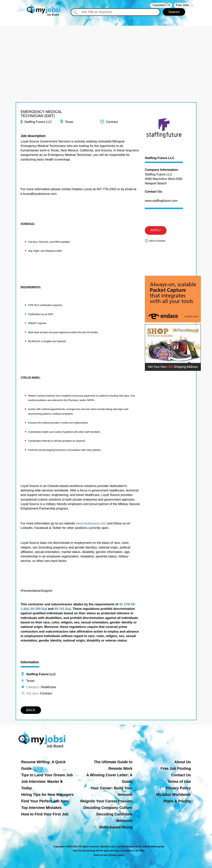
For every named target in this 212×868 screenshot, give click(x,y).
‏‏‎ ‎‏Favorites (161, 5)
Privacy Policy (178, 788)
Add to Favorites (157, 241)
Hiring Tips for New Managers (48, 795)
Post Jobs (182, 5)
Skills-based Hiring (116, 827)
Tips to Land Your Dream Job (47, 775)
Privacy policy (117, 855)
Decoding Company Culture (108, 808)
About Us (183, 762)
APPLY (156, 230)
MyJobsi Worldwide (173, 795)
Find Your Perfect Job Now (45, 801)
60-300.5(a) (39, 609)
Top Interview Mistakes (41, 808)
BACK (31, 710)
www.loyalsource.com (91, 523)
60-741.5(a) (63, 609)
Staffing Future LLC (160, 158)
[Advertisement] (106, 52)
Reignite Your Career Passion (106, 801)
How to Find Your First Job (45, 814)
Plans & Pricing (177, 801)
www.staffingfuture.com (161, 201)
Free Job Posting (176, 768)
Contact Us (181, 775)
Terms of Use (179, 781)
